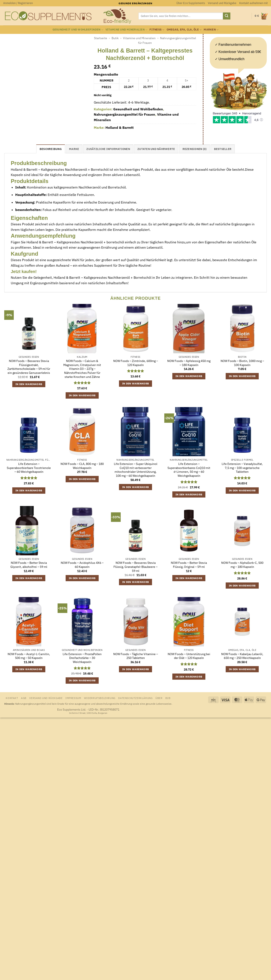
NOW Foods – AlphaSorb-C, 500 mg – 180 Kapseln (242, 565)
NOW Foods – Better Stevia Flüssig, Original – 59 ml (189, 565)
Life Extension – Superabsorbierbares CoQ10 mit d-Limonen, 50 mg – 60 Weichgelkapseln (189, 470)
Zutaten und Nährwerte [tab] (156, 149)
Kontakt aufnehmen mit (254, 3)
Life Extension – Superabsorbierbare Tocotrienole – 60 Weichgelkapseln (29, 468)
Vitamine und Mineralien (126, 30)
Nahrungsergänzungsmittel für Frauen (124, 114)
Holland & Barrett (120, 128)
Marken (211, 30)
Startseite (101, 38)
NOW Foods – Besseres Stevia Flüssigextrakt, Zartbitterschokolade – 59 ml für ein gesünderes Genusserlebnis (29, 367)
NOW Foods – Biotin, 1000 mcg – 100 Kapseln (242, 363)
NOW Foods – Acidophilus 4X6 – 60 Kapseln (82, 565)
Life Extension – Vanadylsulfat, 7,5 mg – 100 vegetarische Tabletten (242, 468)
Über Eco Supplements (191, 3)
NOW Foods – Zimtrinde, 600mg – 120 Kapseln (136, 363)
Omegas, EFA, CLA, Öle (184, 30)
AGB (24, 698)
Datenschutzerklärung (135, 698)
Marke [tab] (74, 149)
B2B (168, 698)
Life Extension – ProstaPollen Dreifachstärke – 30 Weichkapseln (82, 658)
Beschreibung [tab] (51, 149)
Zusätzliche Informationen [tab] (108, 149)
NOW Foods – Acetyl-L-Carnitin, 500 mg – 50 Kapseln (29, 656)
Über (159, 698)
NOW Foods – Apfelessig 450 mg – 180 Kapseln (189, 363)
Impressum (73, 698)
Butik (115, 38)
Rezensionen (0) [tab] (195, 149)
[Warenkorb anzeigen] (261, 16)
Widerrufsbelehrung (100, 698)
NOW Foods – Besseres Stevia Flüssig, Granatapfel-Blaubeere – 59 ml (135, 567)
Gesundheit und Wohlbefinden (78, 30)
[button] (18, 3)
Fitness (157, 30)
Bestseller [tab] (223, 149)
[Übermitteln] (227, 16)
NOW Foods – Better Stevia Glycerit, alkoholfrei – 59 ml (29, 565)
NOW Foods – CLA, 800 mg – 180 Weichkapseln (82, 466)
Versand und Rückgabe (222, 3)
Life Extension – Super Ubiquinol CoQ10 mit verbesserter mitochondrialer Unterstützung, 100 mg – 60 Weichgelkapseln (136, 470)
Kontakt (12, 698)
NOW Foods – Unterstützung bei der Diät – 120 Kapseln (189, 656)
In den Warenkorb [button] (29, 384)
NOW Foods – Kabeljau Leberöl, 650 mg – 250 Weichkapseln (242, 656)
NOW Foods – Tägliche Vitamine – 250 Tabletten (136, 656)
